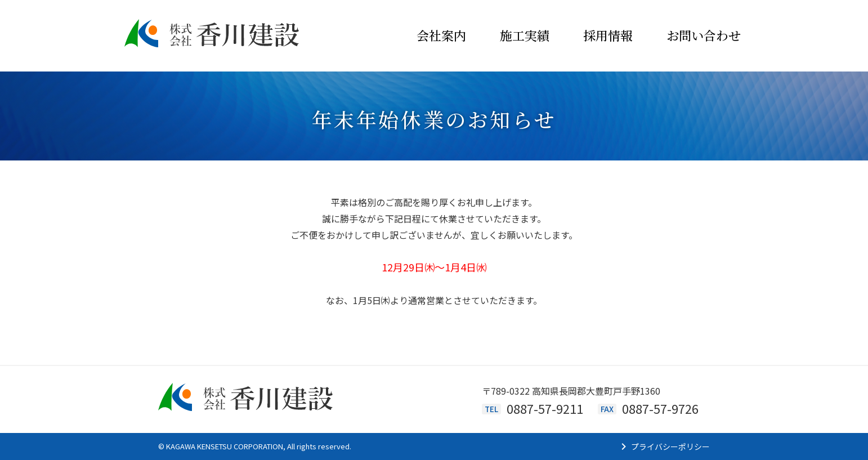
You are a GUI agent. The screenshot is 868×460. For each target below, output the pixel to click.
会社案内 (441, 35)
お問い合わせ (704, 35)
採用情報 (608, 35)
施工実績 (525, 35)
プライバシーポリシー (670, 446)
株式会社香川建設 (212, 36)
